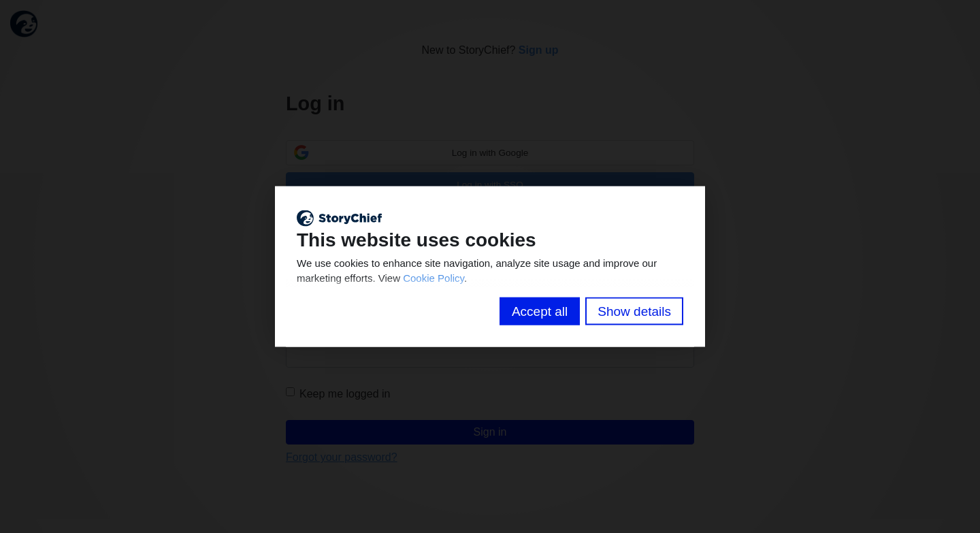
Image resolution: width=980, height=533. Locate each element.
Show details (634, 311)
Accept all (540, 311)
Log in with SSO (490, 185)
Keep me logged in (338, 393)
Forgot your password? (342, 457)
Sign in (490, 432)
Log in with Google (490, 153)
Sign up (539, 50)
